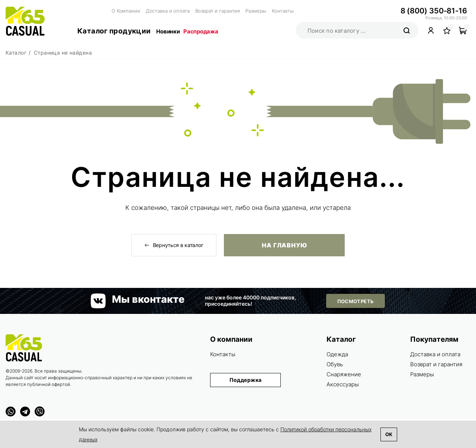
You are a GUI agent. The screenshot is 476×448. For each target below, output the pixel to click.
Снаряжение (344, 374)
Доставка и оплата (168, 11)
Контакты (283, 11)
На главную (284, 245)
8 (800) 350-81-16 (434, 11)
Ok (389, 434)
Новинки (168, 31)
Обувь (335, 364)
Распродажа (201, 31)
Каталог (341, 339)
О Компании (126, 11)
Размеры (256, 11)
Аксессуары (343, 384)
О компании (231, 339)
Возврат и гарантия (218, 11)
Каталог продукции (114, 31)
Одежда (337, 354)
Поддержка (246, 380)
